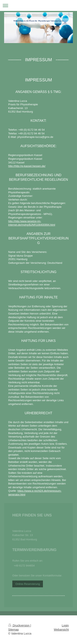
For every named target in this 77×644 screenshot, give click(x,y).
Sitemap (13, 630)
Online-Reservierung (28, 584)
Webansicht (61, 630)
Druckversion (19, 625)
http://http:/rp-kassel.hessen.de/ (27, 166)
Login (65, 625)
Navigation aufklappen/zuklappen (38, 5)
